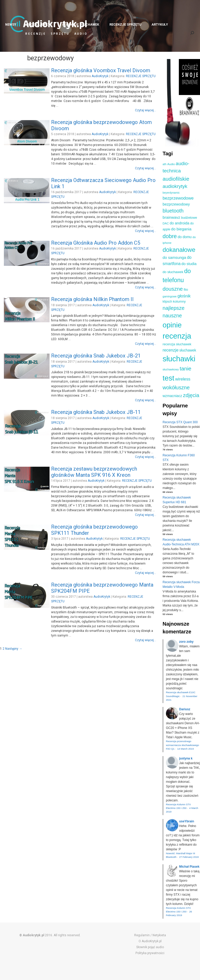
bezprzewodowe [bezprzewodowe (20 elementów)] (178, 198)
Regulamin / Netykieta (150, 935)
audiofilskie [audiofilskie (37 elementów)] (176, 179)
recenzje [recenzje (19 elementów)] (171, 350)
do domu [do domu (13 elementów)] (185, 237)
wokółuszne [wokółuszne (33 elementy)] (176, 387)
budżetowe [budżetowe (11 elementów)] (189, 218)
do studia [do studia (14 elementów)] (189, 264)
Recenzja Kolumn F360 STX (179, 458)
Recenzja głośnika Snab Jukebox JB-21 (96, 356)
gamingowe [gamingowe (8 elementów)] (170, 296)
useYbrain (187, 821)
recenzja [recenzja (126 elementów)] (177, 336)
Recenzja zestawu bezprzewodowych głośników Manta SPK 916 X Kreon (94, 472)
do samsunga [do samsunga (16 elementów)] (174, 257)
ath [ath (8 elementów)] (165, 164)
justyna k (186, 758)
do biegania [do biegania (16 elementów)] (181, 229)
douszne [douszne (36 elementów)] (173, 289)
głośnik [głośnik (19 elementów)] (184, 296)
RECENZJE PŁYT (39, 24)
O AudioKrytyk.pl (150, 941)
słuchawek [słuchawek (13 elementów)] (188, 350)
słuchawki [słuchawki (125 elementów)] (179, 359)
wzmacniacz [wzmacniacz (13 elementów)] (172, 396)
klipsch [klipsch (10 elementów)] (167, 302)
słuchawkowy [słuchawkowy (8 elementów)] (171, 369)
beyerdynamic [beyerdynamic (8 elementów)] (171, 193)
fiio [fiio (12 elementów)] (186, 290)
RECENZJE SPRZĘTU (125, 24)
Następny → (14, 649)
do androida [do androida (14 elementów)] (180, 223)
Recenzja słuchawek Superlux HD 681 (177, 500)
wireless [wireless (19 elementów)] (183, 379)
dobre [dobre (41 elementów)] (170, 236)
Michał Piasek (189, 867)
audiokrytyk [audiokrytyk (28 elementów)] (175, 186)
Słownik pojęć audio (150, 947)
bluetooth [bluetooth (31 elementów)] (173, 211)
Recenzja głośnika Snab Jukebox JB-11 (96, 412)
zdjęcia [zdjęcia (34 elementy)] (191, 395)
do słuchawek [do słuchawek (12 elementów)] (173, 272)
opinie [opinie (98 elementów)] (172, 325)
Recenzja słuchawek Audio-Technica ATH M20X (181, 542)
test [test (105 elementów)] (168, 378)
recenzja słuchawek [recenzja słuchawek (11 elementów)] (177, 344)
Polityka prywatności (150, 953)
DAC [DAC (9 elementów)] (166, 223)
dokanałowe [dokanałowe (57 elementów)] (179, 250)
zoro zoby (186, 642)
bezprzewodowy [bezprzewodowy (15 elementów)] (176, 204)
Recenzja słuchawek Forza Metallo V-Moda (181, 584)
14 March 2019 (186, 749)
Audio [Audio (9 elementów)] (171, 164)
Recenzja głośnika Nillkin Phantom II (92, 299)
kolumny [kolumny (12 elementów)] (179, 301)
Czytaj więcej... (146, 110)
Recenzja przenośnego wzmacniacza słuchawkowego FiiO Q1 (182, 745)
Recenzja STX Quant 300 (180, 422)
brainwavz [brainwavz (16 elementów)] (171, 217)
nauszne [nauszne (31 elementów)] (172, 316)
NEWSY (11, 24)
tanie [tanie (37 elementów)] (185, 368)
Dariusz (185, 709)
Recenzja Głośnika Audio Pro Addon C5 (96, 243)
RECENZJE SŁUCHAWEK (81, 24)
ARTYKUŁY (160, 24)
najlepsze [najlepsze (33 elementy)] (174, 308)
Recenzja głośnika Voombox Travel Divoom (101, 70)
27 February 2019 (189, 857)
